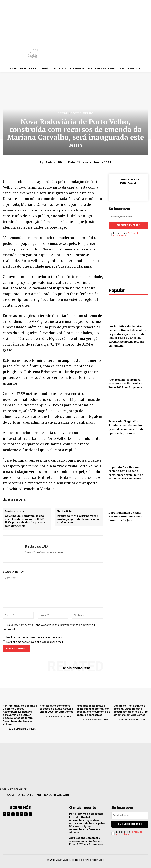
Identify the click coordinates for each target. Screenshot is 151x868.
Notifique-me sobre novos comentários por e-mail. (35, 637)
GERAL (63, 113)
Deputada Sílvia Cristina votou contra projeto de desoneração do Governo (78, 519)
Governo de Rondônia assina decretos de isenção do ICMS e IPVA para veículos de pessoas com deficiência (26, 521)
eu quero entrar (128, 225)
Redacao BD (54, 162)
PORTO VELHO (82, 113)
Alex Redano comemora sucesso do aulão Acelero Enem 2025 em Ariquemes (126, 383)
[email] (128, 216)
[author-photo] (5, 729)
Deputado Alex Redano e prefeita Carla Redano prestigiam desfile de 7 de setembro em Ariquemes (126, 473)
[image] (54, 811)
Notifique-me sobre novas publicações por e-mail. (35, 642)
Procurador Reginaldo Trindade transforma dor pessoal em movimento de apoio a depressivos (126, 427)
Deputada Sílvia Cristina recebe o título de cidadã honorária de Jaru (125, 516)
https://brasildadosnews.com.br (44, 552)
